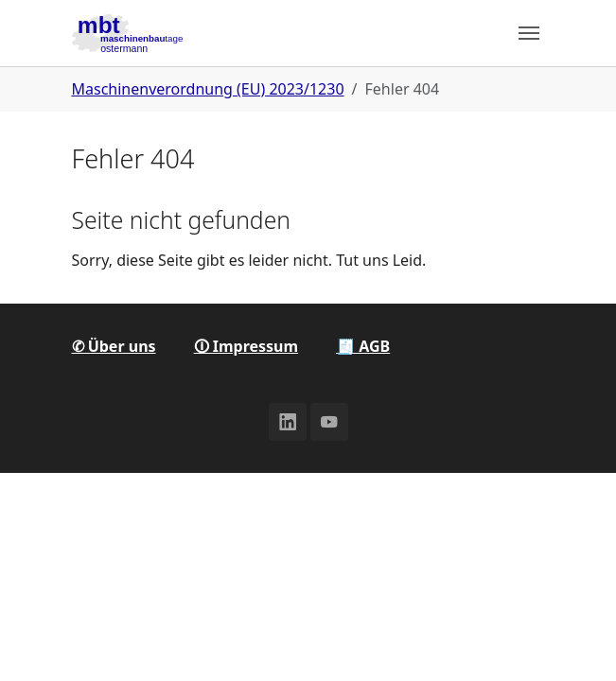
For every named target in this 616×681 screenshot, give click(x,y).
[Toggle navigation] (529, 33)
